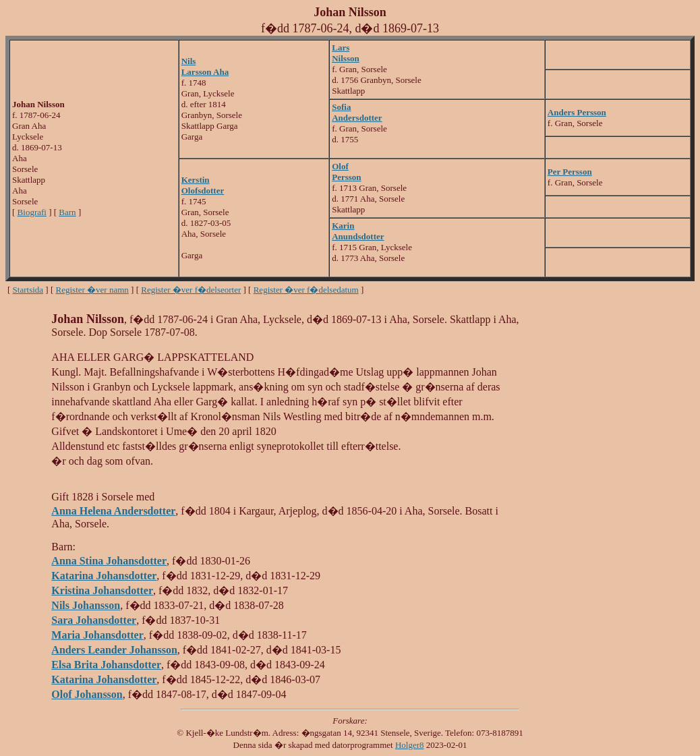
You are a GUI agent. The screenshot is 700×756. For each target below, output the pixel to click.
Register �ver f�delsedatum (306, 290)
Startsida (28, 290)
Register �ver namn (92, 290)
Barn (67, 212)
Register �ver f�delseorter (191, 290)
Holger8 (410, 745)
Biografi (32, 212)
